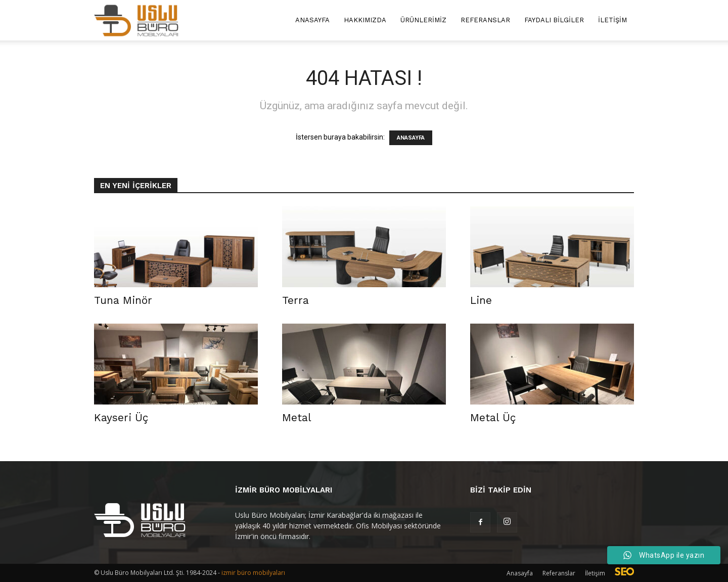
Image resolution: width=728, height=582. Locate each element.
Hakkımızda (365, 20)
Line (481, 300)
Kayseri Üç (121, 417)
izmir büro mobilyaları (253, 573)
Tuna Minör (123, 300)
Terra (295, 300)
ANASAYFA (411, 138)
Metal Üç (493, 417)
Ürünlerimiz (423, 20)
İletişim (612, 20)
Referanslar (485, 20)
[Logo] (136, 20)
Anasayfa (312, 20)
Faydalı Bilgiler (554, 20)
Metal (297, 417)
